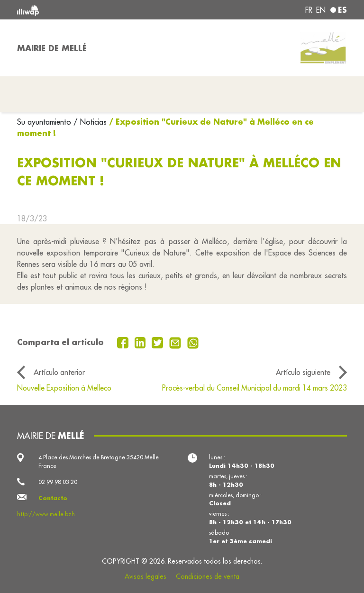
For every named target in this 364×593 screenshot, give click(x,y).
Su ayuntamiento (45, 122)
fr (309, 10)
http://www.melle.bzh (46, 514)
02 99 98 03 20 (58, 482)
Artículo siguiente (303, 372)
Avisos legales (146, 576)
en (321, 10)
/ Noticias (90, 122)
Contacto (53, 498)
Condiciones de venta (208, 576)
